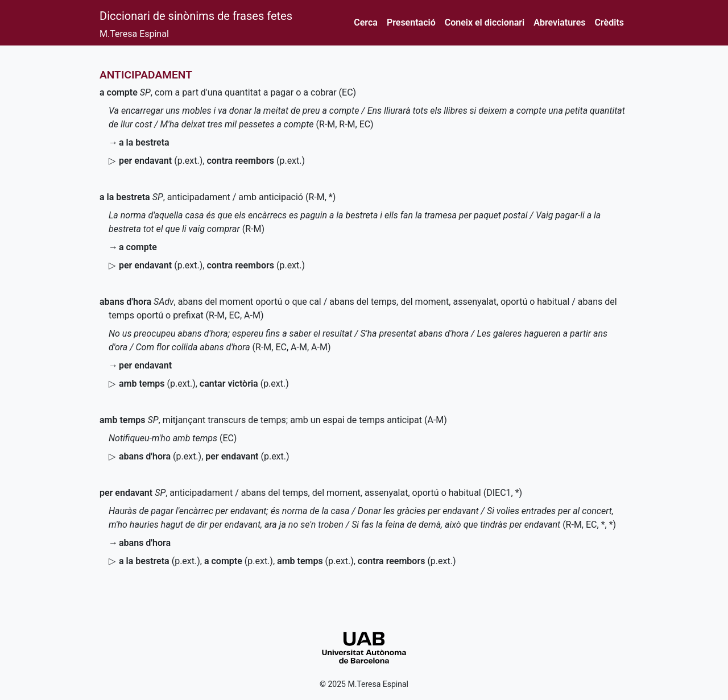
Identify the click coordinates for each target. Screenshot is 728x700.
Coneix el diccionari (485, 22)
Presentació (411, 22)
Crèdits (609, 22)
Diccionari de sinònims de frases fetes (196, 16)
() (161, 161)
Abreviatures (559, 22)
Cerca (366, 22)
